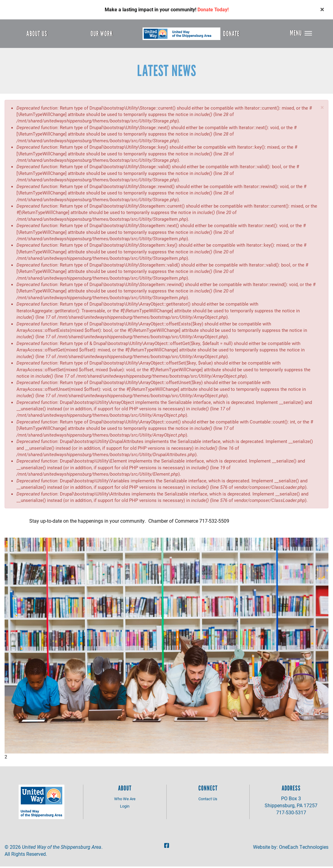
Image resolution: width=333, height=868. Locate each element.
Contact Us (208, 800)
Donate (231, 34)
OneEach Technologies (304, 848)
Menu (296, 34)
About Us (37, 34)
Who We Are (125, 800)
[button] (322, 109)
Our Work (102, 34)
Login (125, 808)
